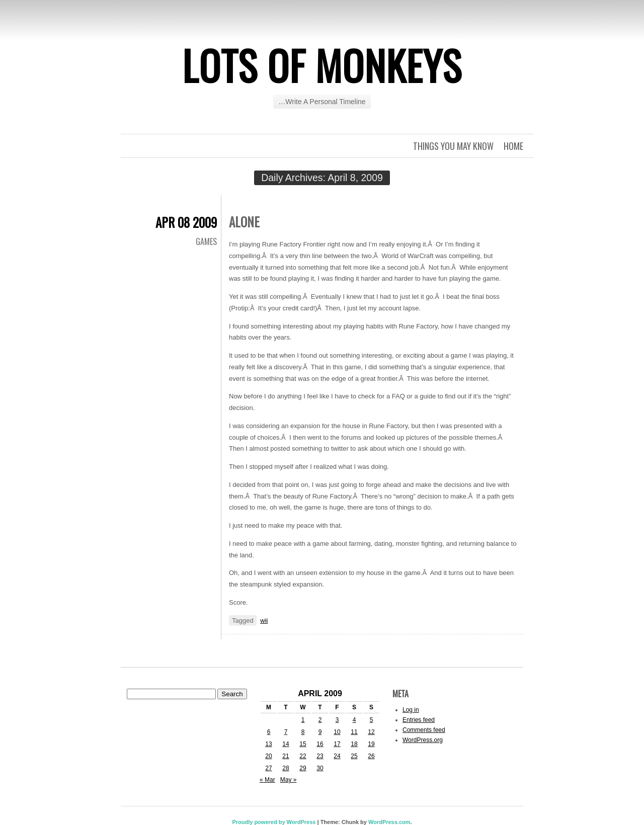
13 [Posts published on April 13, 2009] (268, 744)
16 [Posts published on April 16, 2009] (320, 744)
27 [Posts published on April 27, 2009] (268, 768)
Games (206, 241)
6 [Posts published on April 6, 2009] (269, 732)
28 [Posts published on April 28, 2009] (286, 768)
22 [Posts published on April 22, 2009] (303, 756)
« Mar (267, 780)
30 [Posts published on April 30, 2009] (320, 768)
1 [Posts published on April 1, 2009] (303, 720)
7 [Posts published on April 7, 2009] (286, 732)
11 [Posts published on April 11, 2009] (354, 732)
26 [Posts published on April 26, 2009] (371, 756)
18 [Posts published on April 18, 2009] (354, 744)
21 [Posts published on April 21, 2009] (286, 756)
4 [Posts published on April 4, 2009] (354, 720)
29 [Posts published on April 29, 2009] (303, 768)
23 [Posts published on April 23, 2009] (320, 756)
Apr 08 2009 (186, 222)
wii (264, 621)
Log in (411, 710)
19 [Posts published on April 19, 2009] (371, 744)
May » (289, 780)
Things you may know (453, 146)
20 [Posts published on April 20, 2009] (268, 756)
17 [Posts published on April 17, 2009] (337, 744)
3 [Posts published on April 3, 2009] (337, 720)
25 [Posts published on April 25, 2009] (354, 756)
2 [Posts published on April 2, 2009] (320, 720)
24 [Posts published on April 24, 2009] (337, 756)
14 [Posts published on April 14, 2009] (286, 744)
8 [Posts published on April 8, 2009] (303, 732)
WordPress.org (423, 740)
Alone (244, 222)
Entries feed (419, 720)
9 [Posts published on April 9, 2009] (320, 732)
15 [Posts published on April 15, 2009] (303, 744)
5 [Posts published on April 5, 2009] (372, 720)
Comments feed (424, 730)
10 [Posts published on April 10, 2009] (337, 732)
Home (513, 146)
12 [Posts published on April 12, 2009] (371, 732)
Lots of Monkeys (322, 65)
